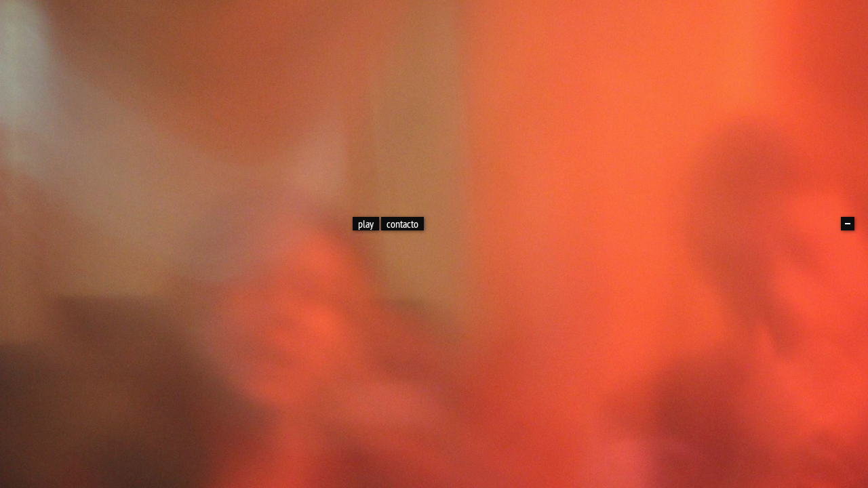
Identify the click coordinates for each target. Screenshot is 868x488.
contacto (402, 224)
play (366, 224)
